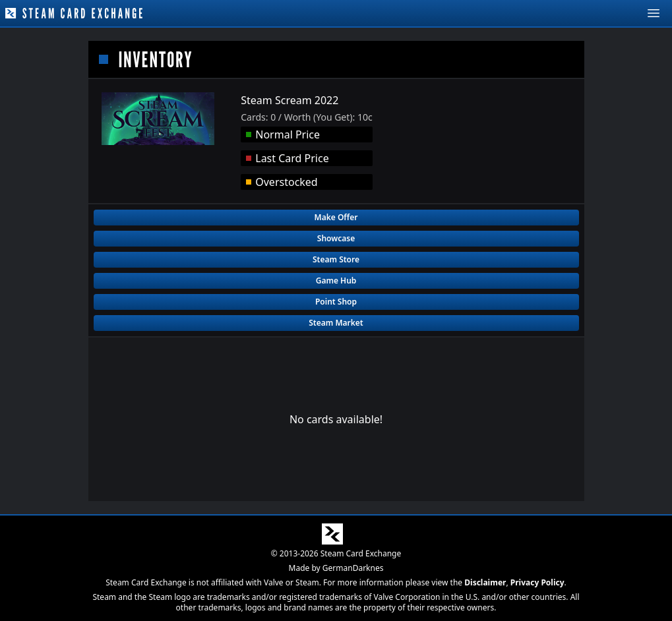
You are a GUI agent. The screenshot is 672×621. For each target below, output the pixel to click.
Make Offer (336, 217)
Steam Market (336, 323)
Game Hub (336, 281)
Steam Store (336, 259)
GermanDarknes (353, 568)
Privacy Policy (537, 582)
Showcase (336, 238)
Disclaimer (485, 582)
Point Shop (336, 302)
